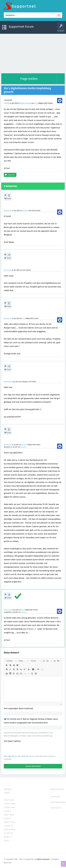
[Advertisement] (33, 53)
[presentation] (23, 749)
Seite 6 (8, 811)
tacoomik (24, 445)
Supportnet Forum (21, 27)
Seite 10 (7, 822)
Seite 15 (10, 833)
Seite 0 (7, 800)
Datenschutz (56, 808)
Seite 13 (7, 830)
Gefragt (6, 103)
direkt (6, 840)
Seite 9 (8, 818)
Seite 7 (7, 815)
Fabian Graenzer (43, 859)
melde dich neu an (28, 756)
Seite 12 (9, 826)
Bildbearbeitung (26, 103)
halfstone (25, 211)
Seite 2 (8, 804)
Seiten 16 (8, 837)
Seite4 (8, 807)
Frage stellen (29, 79)
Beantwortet (8, 211)
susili (36, 103)
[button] (11, 661)
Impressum (55, 797)
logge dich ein (12, 756)
